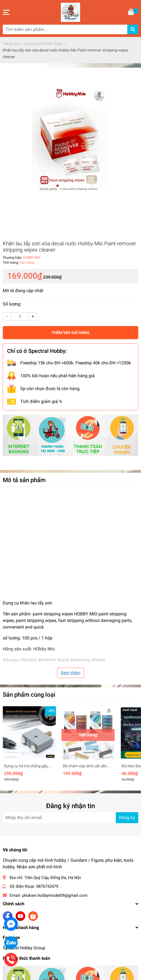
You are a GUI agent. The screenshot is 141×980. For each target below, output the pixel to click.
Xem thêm (70, 673)
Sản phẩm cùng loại (29, 694)
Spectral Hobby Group (24, 948)
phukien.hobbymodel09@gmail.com (55, 895)
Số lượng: (12, 304)
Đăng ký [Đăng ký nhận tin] (127, 818)
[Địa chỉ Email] (70, 818)
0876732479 (47, 886)
